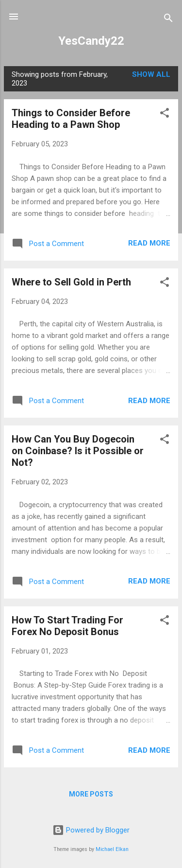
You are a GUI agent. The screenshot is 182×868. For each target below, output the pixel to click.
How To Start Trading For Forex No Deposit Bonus (67, 626)
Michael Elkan (112, 849)
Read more (149, 243)
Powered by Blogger (91, 830)
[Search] (168, 20)
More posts (91, 794)
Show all (151, 74)
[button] (165, 115)
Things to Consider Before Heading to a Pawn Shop (71, 119)
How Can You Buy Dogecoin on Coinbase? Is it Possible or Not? (78, 451)
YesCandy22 (91, 41)
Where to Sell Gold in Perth (71, 282)
